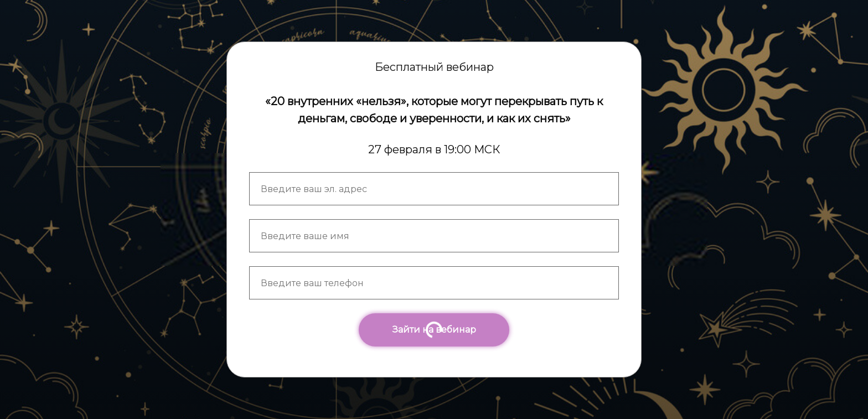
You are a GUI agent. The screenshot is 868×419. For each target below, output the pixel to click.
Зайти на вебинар (434, 330)
